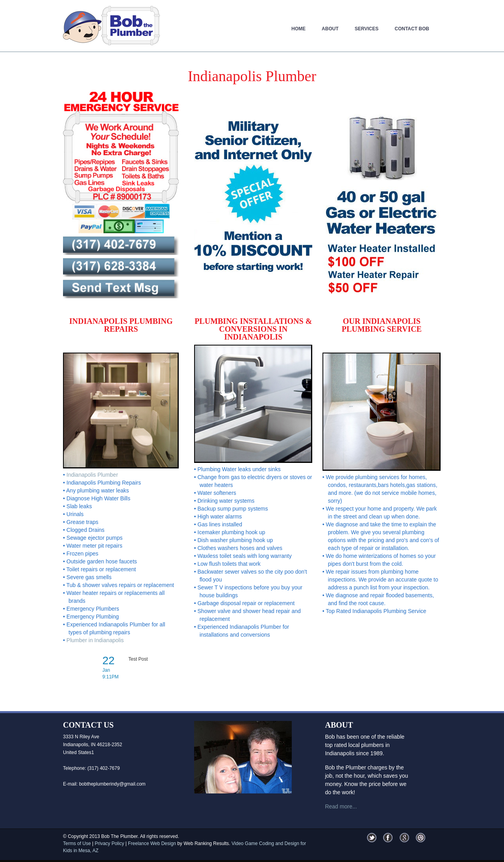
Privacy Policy (109, 843)
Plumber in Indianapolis (95, 640)
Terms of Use (77, 843)
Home (298, 29)
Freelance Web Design (152, 843)
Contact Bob (412, 29)
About (330, 29)
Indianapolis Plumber (92, 475)
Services (367, 29)
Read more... (341, 806)
